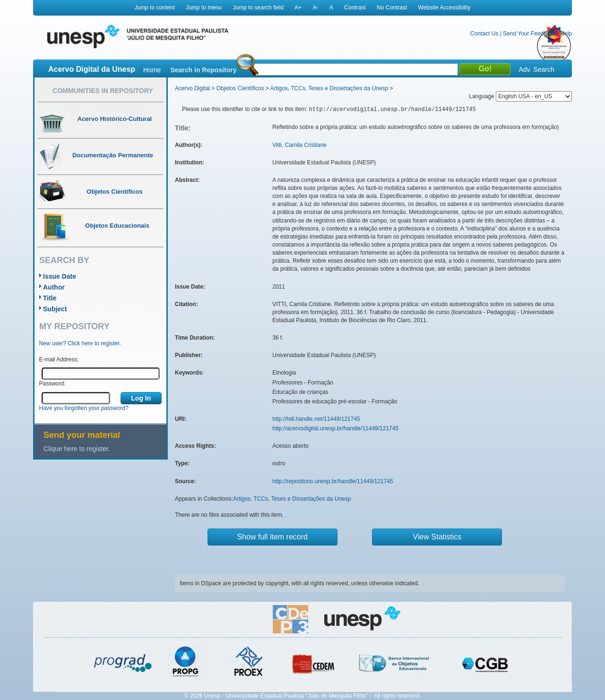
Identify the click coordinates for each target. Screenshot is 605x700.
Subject (55, 309)
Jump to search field (258, 8)
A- (316, 8)
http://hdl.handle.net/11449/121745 (316, 419)
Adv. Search (536, 69)
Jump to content (154, 8)
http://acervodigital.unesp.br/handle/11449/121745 (335, 428)
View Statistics (437, 537)
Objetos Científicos (240, 88)
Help (566, 34)
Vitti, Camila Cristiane (299, 145)
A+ (298, 8)
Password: (52, 384)
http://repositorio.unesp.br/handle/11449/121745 (333, 481)
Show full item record (272, 537)
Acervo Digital (192, 88)
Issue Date (60, 276)
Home (152, 70)
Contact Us (484, 34)
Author (54, 287)
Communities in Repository (103, 91)
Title (50, 298)
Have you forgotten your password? (84, 408)
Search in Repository (203, 70)
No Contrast (392, 8)
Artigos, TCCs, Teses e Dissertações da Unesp (329, 88)
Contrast (355, 8)
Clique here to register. (77, 449)
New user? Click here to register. (80, 343)
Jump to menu (204, 8)
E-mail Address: (59, 359)
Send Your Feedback (529, 34)
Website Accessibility (444, 8)
